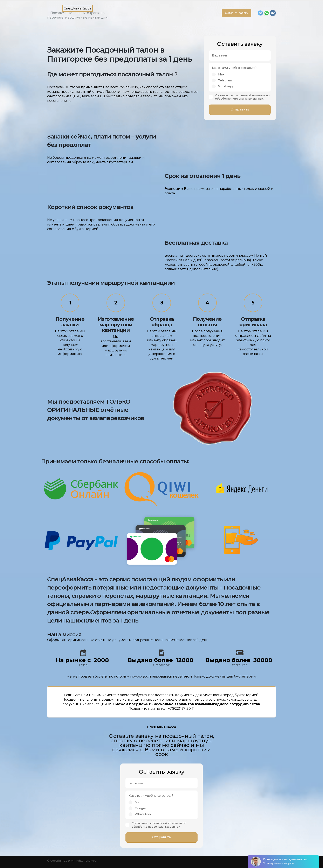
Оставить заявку (236, 13)
